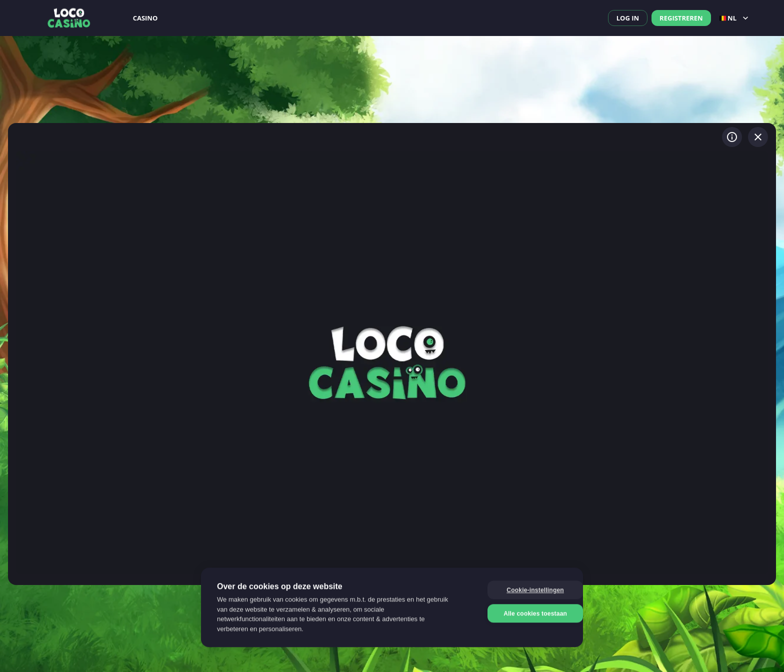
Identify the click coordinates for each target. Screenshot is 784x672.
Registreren (681, 18)
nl (735, 18)
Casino (145, 18)
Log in (628, 18)
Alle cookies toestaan (519, 614)
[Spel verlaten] (758, 137)
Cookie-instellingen (519, 590)
